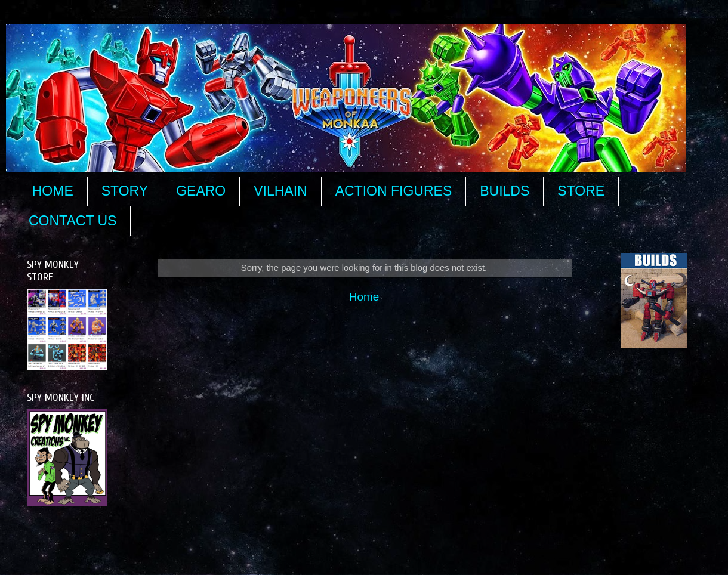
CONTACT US (73, 221)
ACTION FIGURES (394, 191)
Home (364, 297)
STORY (125, 191)
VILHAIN (280, 191)
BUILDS (505, 191)
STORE (581, 191)
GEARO (201, 191)
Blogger (505, 551)
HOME (53, 191)
